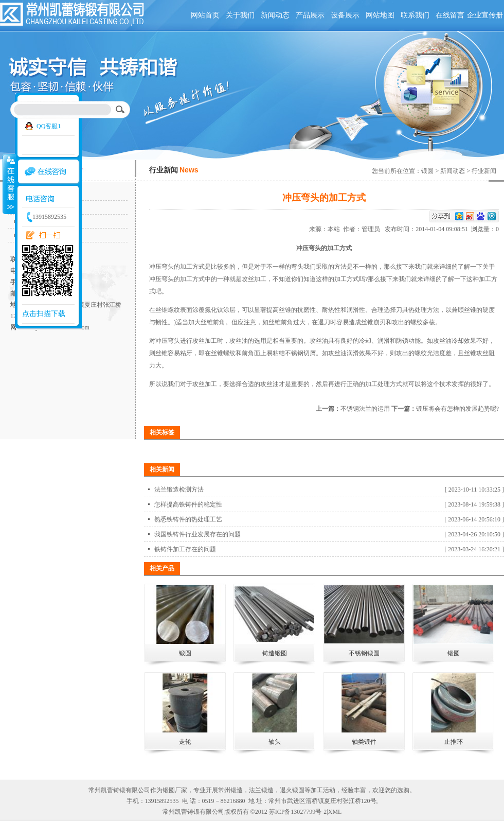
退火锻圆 (292, 790)
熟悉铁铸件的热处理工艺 (188, 519)
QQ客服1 (49, 126)
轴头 (275, 742)
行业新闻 (484, 171)
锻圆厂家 (175, 790)
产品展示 (310, 15)
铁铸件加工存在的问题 (185, 549)
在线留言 (450, 15)
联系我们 (415, 15)
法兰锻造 (261, 790)
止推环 (454, 742)
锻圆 (427, 171)
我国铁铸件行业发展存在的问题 (197, 534)
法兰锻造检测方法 (179, 490)
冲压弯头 (161, 267)
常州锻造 (230, 790)
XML (335, 812)
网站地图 (380, 15)
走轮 (185, 742)
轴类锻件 (364, 742)
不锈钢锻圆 (364, 653)
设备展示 (345, 15)
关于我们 (240, 15)
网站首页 (205, 15)
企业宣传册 (485, 15)
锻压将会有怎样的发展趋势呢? (457, 409)
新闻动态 (275, 15)
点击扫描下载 (44, 314)
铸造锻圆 (275, 653)
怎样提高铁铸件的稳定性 (188, 504)
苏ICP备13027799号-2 (298, 812)
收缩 (9, 184)
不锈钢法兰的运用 (365, 409)
